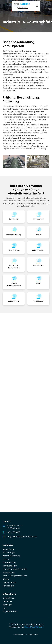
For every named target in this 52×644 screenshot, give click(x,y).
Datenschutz (19, 635)
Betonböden (14, 219)
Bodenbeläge (38, 219)
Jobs (5, 608)
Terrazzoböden (14, 301)
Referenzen (8, 601)
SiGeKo (38, 283)
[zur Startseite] (22, 6)
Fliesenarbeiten (14, 250)
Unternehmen (9, 598)
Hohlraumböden (38, 250)
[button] (5, 162)
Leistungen (7, 605)
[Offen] (37, 6)
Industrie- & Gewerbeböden (14, 267)
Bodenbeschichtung (14, 235)
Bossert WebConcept (34, 627)
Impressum (33, 635)
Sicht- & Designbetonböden (14, 284)
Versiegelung (38, 301)
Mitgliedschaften (10, 611)
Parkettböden (38, 266)
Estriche (38, 235)
